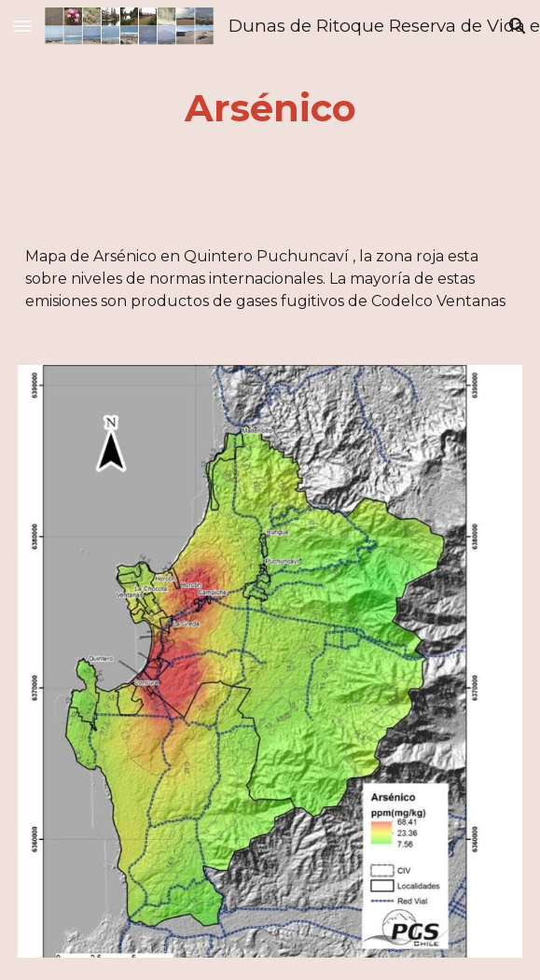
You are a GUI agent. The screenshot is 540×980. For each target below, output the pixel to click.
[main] (270, 108)
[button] (22, 26)
